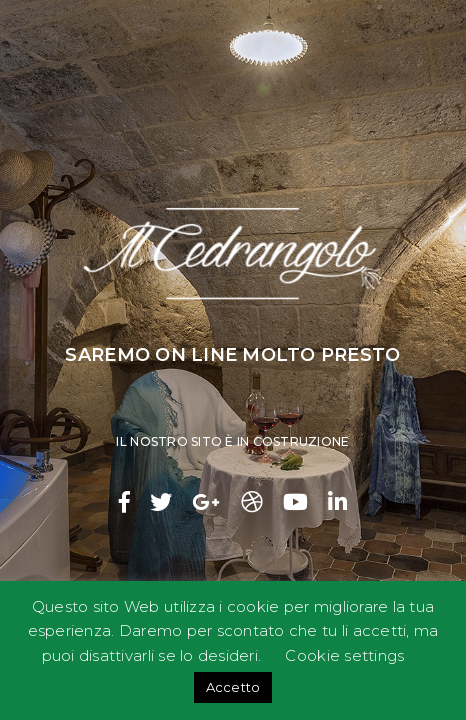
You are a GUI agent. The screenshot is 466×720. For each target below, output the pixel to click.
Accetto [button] (233, 687)
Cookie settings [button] (344, 655)
